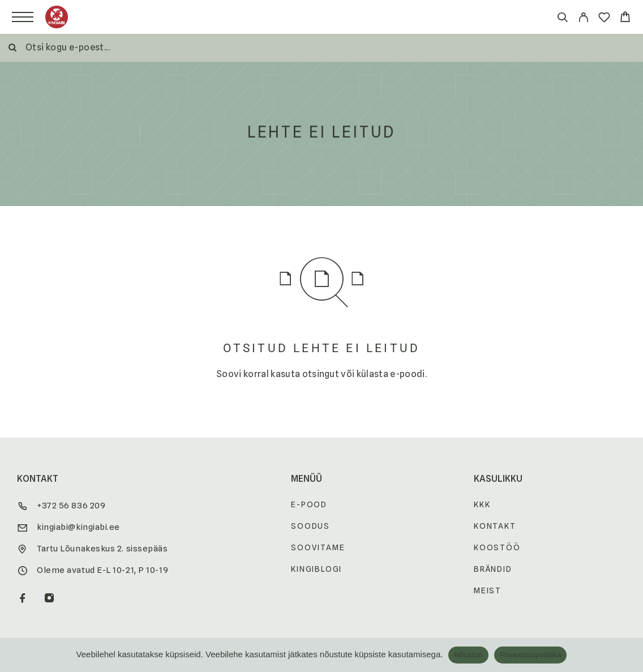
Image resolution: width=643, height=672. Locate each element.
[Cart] (625, 18)
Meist (488, 590)
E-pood (309, 504)
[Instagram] (50, 599)
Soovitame (318, 547)
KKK (482, 504)
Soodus (310, 526)
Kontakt (495, 526)
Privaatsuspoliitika (531, 655)
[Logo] (57, 17)
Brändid (493, 569)
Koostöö (497, 547)
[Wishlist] (604, 19)
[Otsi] (562, 19)
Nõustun (468, 655)
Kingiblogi (316, 569)
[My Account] (583, 19)
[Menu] (23, 17)
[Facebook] (23, 599)
